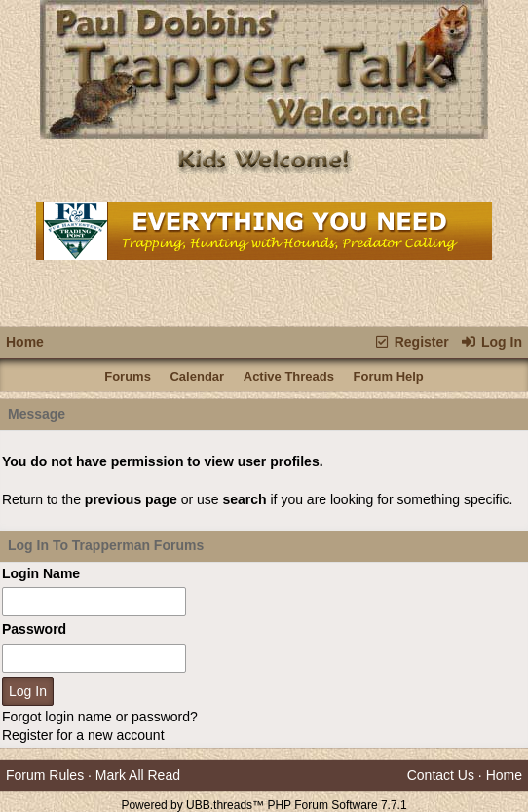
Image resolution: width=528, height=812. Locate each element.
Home (25, 342)
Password (34, 629)
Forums (128, 376)
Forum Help (389, 376)
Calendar (197, 376)
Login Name (41, 573)
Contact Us (441, 775)
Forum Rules (45, 775)
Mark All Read (138, 775)
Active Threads (289, 376)
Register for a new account (83, 735)
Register (411, 342)
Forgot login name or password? (100, 717)
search (244, 499)
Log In (491, 342)
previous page (131, 499)
